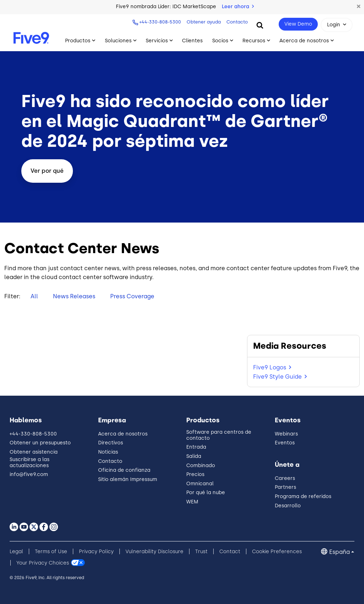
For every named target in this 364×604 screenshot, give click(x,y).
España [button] (339, 552)
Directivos (111, 443)
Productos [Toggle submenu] (78, 41)
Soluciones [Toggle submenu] (118, 41)
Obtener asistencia (34, 452)
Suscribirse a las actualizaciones (30, 463)
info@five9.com (29, 474)
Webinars (286, 434)
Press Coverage (132, 296)
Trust (201, 552)
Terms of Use (51, 552)
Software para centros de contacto (219, 435)
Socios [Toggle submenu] (220, 41)
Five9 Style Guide (277, 377)
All (34, 296)
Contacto (236, 22)
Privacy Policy (96, 552)
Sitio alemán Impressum (128, 479)
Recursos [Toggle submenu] (254, 41)
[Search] (260, 25)
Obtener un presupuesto (40, 443)
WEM (192, 502)
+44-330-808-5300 (159, 22)
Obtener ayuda (203, 22)
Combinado (201, 466)
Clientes (192, 41)
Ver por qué (47, 171)
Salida (194, 456)
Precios (195, 474)
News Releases (74, 296)
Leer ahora (238, 7)
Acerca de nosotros (123, 434)
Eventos (285, 443)
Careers (285, 478)
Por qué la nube (206, 493)
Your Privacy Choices (43, 563)
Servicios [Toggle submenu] (157, 41)
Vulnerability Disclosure (154, 552)
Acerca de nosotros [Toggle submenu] (304, 41)
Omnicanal (200, 484)
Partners (285, 487)
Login (334, 25)
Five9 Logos (270, 367)
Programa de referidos (303, 496)
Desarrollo (288, 506)
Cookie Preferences (277, 552)
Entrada (196, 447)
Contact (230, 552)
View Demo (298, 24)
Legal (16, 552)
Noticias (108, 452)
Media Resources (290, 346)
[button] (359, 7)
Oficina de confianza (124, 470)
